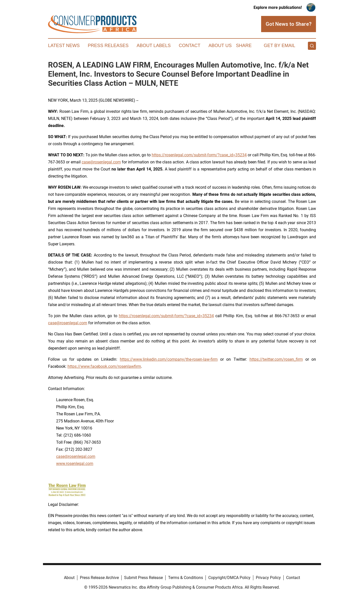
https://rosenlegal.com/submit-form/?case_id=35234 (199, 155)
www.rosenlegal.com (75, 464)
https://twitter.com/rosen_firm (276, 359)
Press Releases (108, 46)
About (69, 578)
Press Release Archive (99, 578)
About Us (220, 46)
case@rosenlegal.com (101, 162)
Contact (190, 46)
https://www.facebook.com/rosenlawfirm (104, 366)
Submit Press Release (143, 578)
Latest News (64, 46)
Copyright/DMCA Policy (229, 578)
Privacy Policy (268, 578)
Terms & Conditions (186, 578)
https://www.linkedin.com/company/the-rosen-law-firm (169, 359)
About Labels (154, 46)
